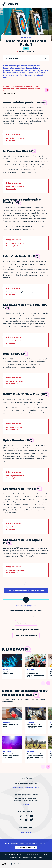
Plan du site (38, 857)
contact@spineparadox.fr (15, 476)
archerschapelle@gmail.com (16, 570)
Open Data (14, 857)
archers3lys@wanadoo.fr (15, 341)
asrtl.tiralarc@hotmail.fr (15, 381)
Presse (46, 854)
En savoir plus (11, 140)
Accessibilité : (29, 854)
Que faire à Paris (17, 864)
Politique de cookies (26, 857)
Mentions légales (10, 854)
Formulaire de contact (14, 138)
